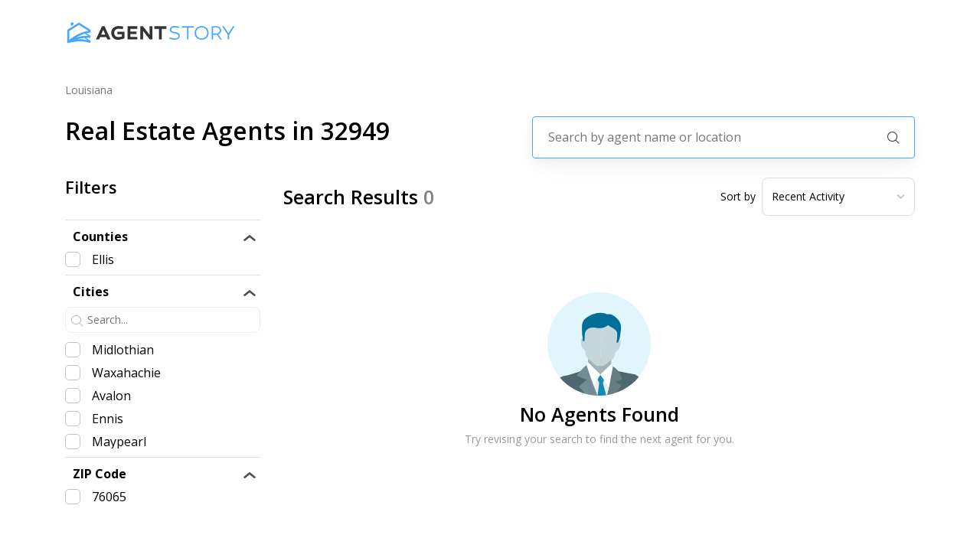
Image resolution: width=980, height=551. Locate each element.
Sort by (738, 197)
